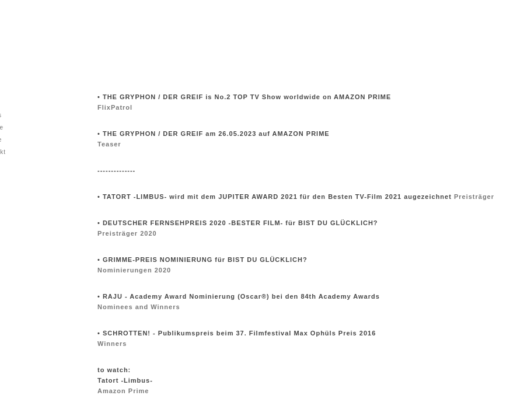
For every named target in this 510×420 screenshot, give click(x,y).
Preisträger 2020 (127, 233)
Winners (112, 344)
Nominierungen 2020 (134, 270)
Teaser (109, 144)
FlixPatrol (115, 107)
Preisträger (474, 197)
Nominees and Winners (139, 307)
